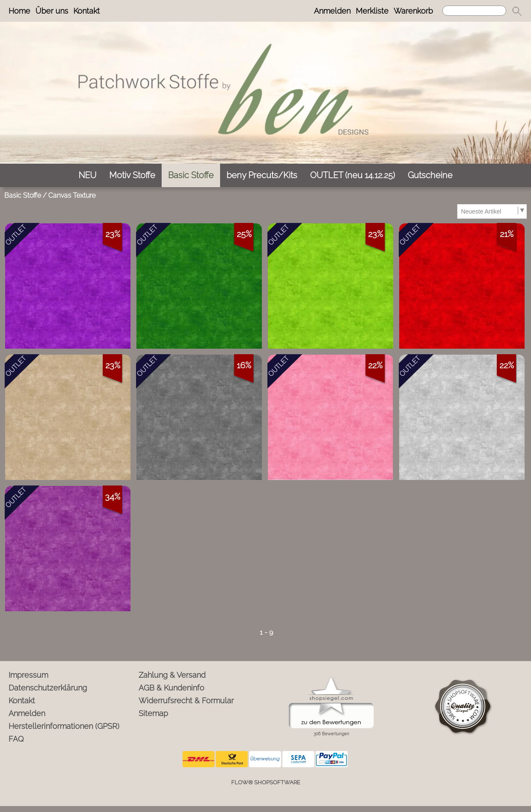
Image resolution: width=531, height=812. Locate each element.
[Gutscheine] (430, 175)
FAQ (16, 739)
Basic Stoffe (23, 195)
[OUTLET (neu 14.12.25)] (353, 175)
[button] (517, 11)
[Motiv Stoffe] (132, 175)
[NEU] (87, 175)
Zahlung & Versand (172, 675)
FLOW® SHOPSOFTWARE (266, 782)
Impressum (28, 675)
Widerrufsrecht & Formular (186, 701)
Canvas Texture (72, 195)
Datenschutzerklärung (48, 688)
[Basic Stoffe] (191, 175)
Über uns (52, 11)
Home (19, 11)
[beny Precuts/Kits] (262, 175)
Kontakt (87, 11)
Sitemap (153, 713)
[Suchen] (474, 11)
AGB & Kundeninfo (171, 688)
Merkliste (372, 11)
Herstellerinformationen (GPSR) (64, 726)
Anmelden (332, 11)
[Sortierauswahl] (492, 211)
